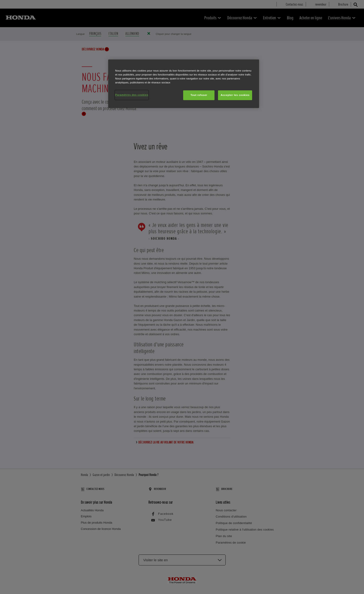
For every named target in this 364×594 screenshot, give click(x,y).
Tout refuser (199, 95)
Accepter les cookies (235, 95)
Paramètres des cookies (132, 95)
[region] (184, 84)
